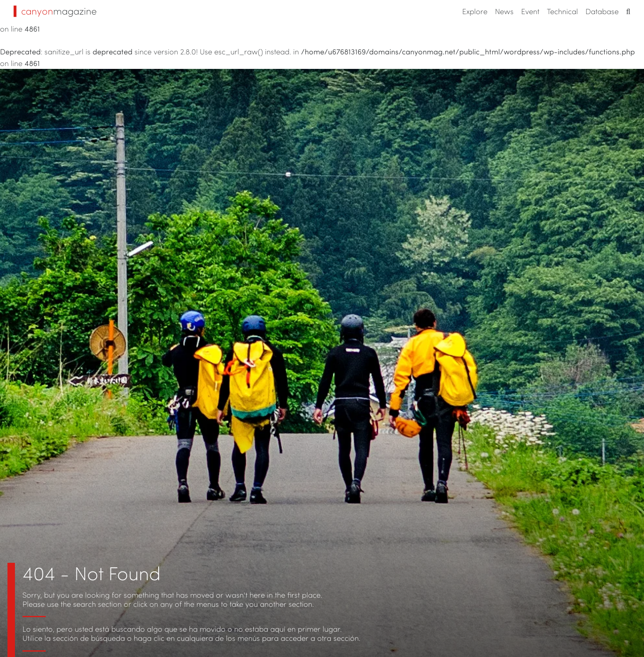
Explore (475, 11)
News (504, 11)
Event (530, 11)
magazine (55, 11)
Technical (562, 11)
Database (602, 11)
